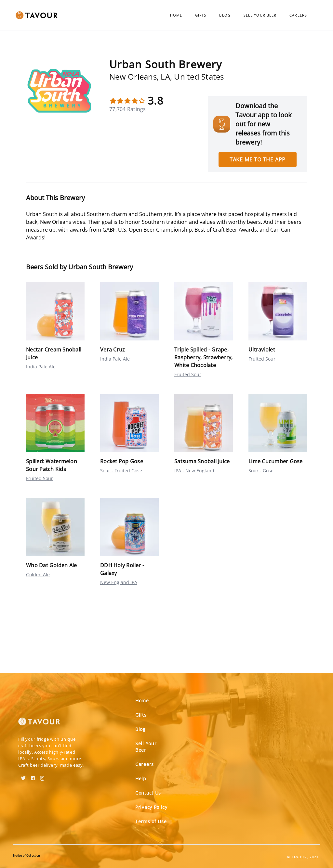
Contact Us (148, 793)
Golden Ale (38, 574)
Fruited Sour (188, 374)
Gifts (201, 15)
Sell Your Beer (260, 15)
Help (141, 779)
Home (176, 15)
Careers (298, 15)
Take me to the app (258, 160)
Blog (225, 15)
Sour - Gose (261, 471)
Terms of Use (151, 821)
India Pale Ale (41, 367)
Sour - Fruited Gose (121, 471)
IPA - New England (194, 471)
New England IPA (119, 582)
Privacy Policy (151, 807)
